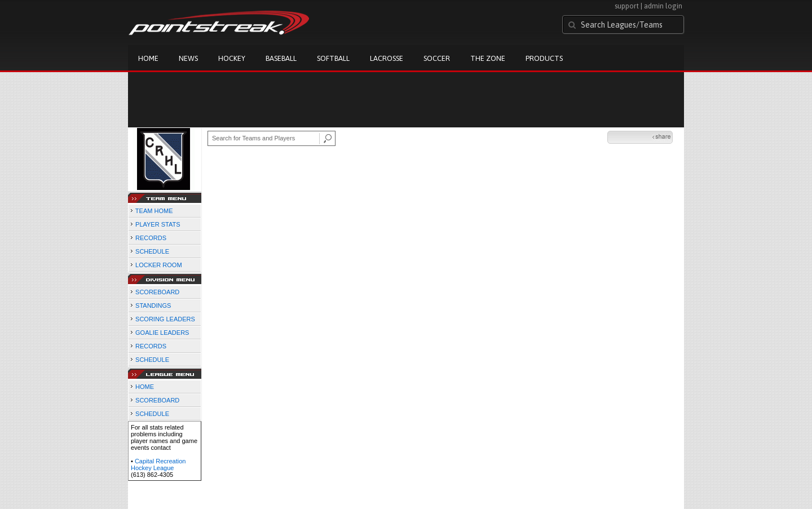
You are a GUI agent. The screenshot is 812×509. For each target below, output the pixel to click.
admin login (663, 6)
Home (148, 58)
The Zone (488, 58)
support (627, 6)
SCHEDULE (152, 251)
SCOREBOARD (157, 292)
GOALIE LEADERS (162, 333)
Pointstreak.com (219, 24)
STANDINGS (153, 306)
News (188, 58)
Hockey (232, 58)
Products (544, 58)
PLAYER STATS (158, 224)
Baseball (281, 58)
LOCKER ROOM (159, 265)
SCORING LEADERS (165, 319)
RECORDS (151, 238)
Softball (333, 58)
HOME (145, 387)
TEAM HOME (154, 211)
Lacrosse (387, 58)
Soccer (437, 58)
